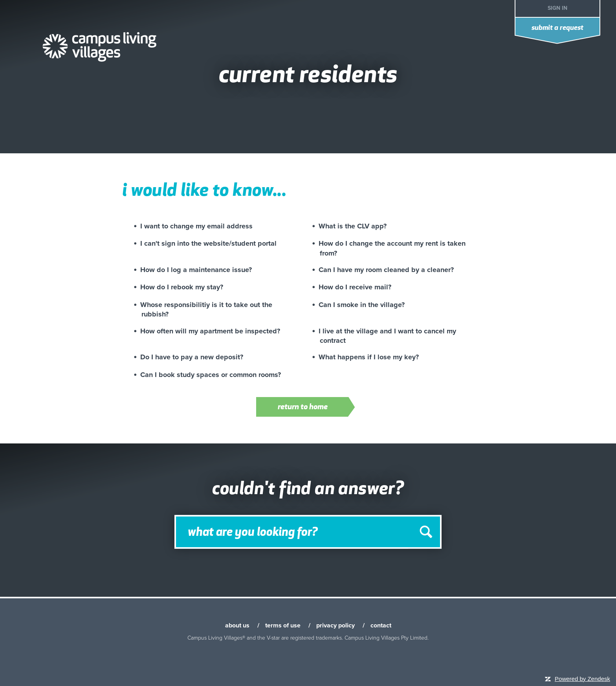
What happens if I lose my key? (369, 357)
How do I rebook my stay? (182, 287)
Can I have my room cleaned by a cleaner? (386, 270)
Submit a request (557, 28)
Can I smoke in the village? (362, 305)
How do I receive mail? (355, 287)
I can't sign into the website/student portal (208, 243)
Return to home (313, 408)
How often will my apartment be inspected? (210, 331)
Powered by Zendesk (582, 679)
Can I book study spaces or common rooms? (211, 375)
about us (237, 625)
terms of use (283, 625)
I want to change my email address (196, 226)
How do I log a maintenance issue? (196, 270)
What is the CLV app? (353, 226)
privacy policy (335, 625)
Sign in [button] (557, 8)
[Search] (308, 532)
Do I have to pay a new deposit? (192, 357)
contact (381, 625)
